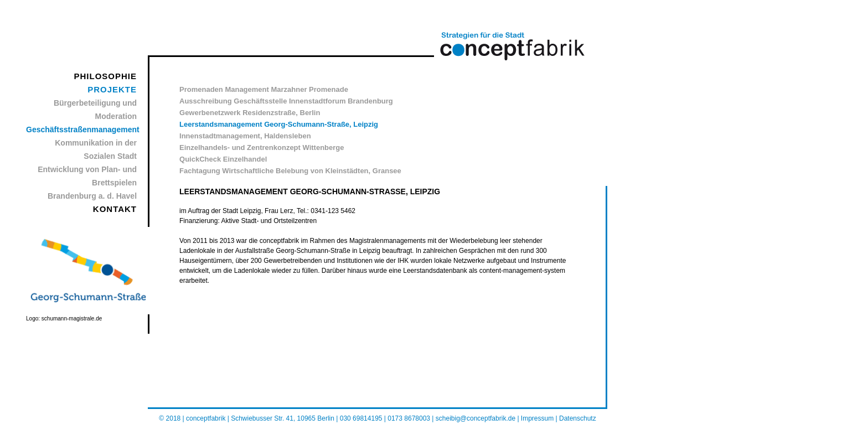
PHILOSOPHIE (106, 76)
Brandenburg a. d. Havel (92, 196)
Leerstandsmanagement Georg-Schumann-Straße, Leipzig (279, 124)
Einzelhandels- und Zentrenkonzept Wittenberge (262, 147)
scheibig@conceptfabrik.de (477, 418)
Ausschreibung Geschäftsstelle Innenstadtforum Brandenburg (286, 101)
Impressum (537, 418)
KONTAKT (115, 209)
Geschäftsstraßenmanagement (83, 130)
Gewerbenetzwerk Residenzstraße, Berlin (250, 113)
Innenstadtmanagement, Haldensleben (245, 136)
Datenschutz (578, 418)
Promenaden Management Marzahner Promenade (264, 89)
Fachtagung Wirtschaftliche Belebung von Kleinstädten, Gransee (290, 171)
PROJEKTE (112, 89)
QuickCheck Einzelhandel (223, 159)
